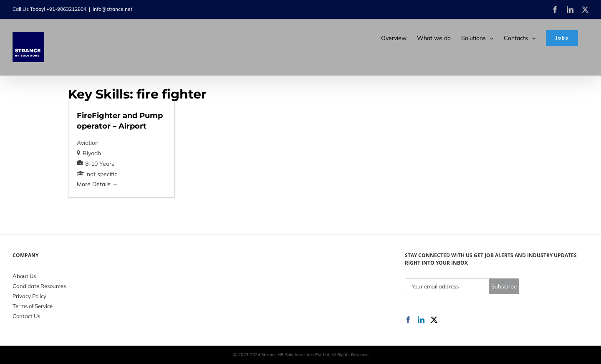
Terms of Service (33, 306)
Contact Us (26, 316)
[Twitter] (434, 320)
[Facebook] (408, 320)
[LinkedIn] (421, 320)
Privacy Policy (29, 296)
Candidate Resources (39, 286)
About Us (24, 276)
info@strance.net (112, 9)
